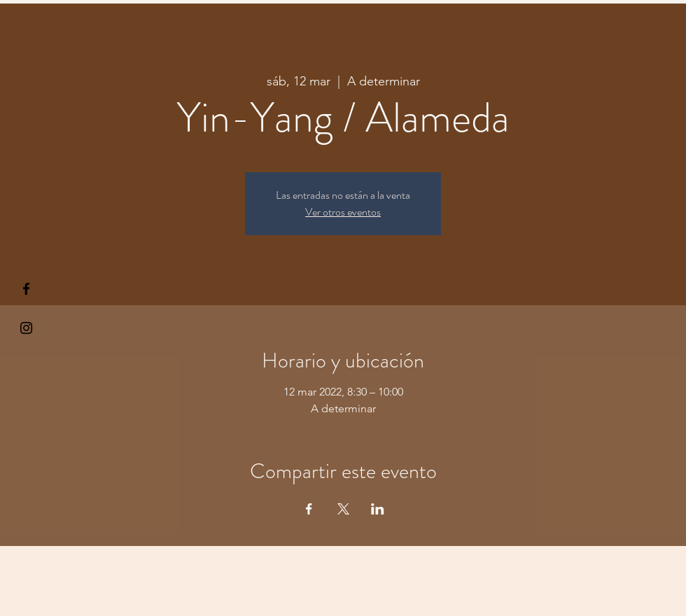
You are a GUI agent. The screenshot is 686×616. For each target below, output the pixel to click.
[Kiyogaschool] (26, 328)
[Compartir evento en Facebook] (309, 509)
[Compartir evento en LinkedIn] (378, 509)
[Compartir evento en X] (343, 509)
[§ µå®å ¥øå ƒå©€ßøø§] (26, 289)
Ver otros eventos (343, 212)
